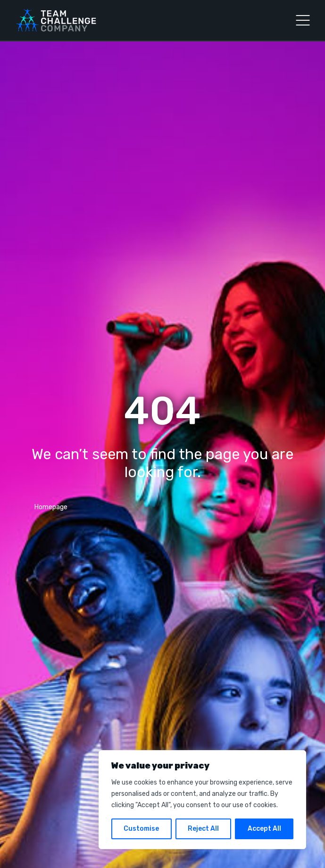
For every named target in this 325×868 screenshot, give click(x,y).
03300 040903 (56, 516)
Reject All (203, 829)
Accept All (264, 829)
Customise (141, 829)
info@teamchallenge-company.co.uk (89, 531)
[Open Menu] (303, 20)
